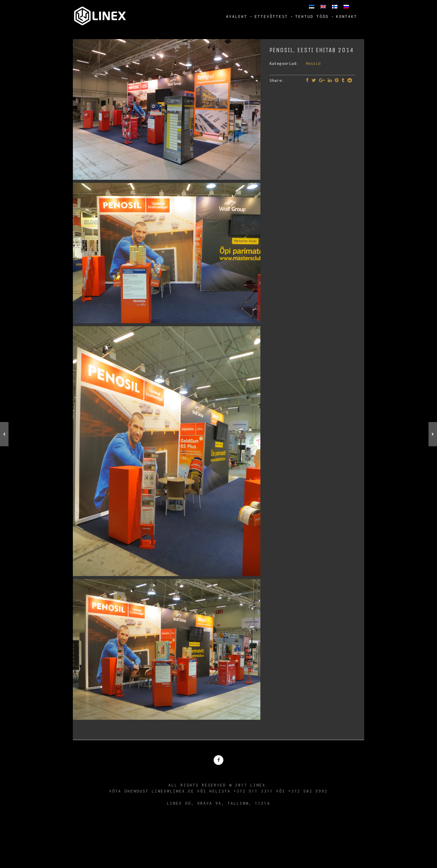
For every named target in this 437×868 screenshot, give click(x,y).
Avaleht (237, 17)
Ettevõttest (271, 17)
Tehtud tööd (312, 17)
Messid (313, 63)
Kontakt (347, 17)
